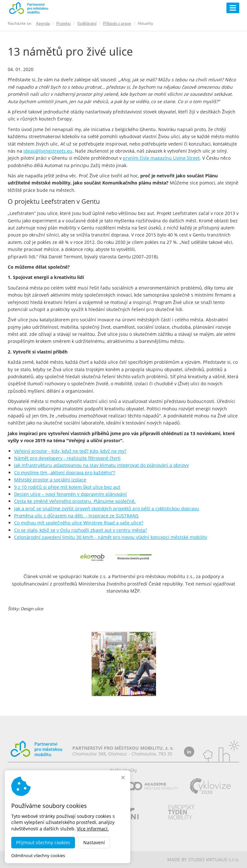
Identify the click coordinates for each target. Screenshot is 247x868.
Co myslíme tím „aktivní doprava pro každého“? (65, 473)
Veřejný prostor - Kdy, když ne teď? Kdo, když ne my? (70, 451)
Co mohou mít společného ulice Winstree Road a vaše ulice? (79, 523)
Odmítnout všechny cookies (38, 856)
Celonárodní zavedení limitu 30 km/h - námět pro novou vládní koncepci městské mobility (111, 537)
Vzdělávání (87, 23)
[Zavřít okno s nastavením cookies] (123, 778)
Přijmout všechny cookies (43, 842)
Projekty (64, 23)
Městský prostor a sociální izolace (50, 480)
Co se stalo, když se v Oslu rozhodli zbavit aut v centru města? (81, 530)
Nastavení (94, 842)
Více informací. (93, 829)
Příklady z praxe (117, 23)
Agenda (43, 23)
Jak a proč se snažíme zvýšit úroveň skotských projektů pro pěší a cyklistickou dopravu (107, 509)
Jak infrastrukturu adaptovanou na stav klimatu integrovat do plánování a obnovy (101, 465)
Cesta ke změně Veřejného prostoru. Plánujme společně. (75, 501)
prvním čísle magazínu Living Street (161, 158)
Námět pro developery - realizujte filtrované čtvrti (67, 458)
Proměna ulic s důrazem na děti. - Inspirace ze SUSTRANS (76, 516)
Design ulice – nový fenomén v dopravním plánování (70, 494)
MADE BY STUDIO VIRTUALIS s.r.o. (203, 859)
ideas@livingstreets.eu (48, 151)
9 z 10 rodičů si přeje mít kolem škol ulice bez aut (67, 487)
